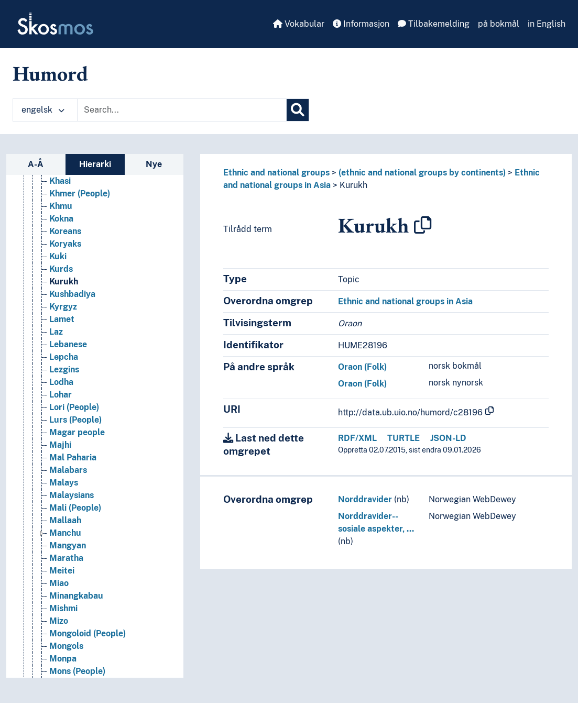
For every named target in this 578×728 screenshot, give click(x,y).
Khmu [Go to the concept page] (61, 219)
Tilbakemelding (434, 24)
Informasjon (361, 24)
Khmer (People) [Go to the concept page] (80, 207)
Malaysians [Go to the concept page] (72, 508)
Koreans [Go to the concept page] (65, 244)
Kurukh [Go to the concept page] (64, 295)
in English (547, 24)
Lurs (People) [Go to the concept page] (75, 433)
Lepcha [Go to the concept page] (64, 370)
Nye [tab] (154, 164)
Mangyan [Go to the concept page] (68, 559)
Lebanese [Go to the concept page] (68, 357)
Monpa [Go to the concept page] (63, 672)
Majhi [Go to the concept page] (60, 458)
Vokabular (299, 24)
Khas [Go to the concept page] (59, 181)
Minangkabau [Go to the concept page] (76, 609)
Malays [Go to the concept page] (64, 496)
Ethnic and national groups (276, 173)
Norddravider (365, 499)
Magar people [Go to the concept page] (77, 445)
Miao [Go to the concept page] (59, 596)
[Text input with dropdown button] (182, 110)
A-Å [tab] (36, 164)
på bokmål (499, 24)
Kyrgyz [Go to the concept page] (63, 320)
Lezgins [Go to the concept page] (64, 383)
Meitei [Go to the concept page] (62, 584)
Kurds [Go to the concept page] (61, 282)
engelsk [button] (43, 110)
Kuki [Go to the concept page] (58, 269)
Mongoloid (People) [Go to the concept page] (88, 647)
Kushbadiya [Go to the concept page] (72, 307)
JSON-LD (448, 438)
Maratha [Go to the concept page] (66, 571)
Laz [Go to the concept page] (56, 345)
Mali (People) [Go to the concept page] (75, 521)
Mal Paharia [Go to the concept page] (73, 471)
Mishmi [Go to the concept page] (63, 621)
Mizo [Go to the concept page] (59, 634)
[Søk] (298, 110)
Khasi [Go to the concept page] (60, 194)
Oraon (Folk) (362, 367)
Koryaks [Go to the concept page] (65, 257)
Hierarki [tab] (95, 164)
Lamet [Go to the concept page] (62, 332)
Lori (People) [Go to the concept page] (74, 420)
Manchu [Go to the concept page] (65, 546)
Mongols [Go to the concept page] (66, 659)
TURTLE (403, 438)
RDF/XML (357, 438)
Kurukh (353, 185)
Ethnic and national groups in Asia (405, 301)
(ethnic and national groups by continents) (422, 173)
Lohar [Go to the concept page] (61, 408)
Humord (50, 73)
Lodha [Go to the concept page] (61, 395)
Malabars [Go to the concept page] (68, 483)
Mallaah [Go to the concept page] (65, 533)
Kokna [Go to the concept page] (61, 232)
